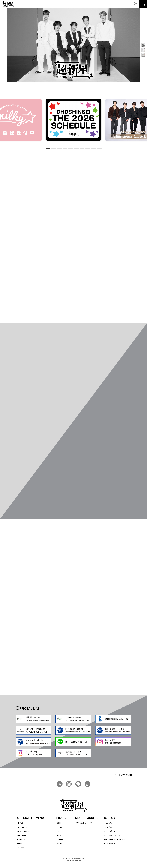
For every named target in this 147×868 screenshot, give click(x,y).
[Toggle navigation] (143, 4)
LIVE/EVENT (23, 835)
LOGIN (59, 827)
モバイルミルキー (83, 823)
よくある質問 (110, 843)
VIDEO (21, 843)
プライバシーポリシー (113, 835)
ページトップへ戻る (121, 775)
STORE (60, 843)
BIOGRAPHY (23, 827)
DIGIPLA (60, 839)
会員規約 (109, 823)
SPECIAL (60, 831)
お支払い (109, 827)
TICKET (60, 835)
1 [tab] (48, 148)
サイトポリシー (111, 831)
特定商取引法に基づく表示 (115, 839)
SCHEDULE (22, 839)
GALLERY (22, 847)
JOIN (59, 823)
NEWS (21, 823)
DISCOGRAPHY (24, 831)
